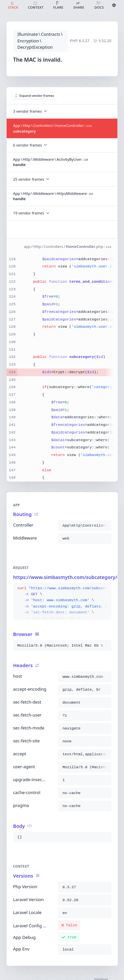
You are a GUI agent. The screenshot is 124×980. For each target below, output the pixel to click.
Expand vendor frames (35, 96)
